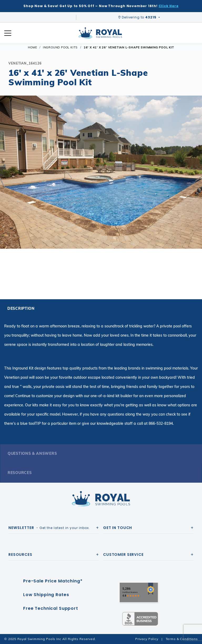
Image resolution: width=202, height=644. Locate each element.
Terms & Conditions (182, 639)
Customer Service (123, 555)
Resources (20, 473)
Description (21, 308)
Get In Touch (118, 528)
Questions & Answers (32, 453)
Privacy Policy (147, 639)
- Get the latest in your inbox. (49, 528)
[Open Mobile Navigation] (8, 33)
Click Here (169, 6)
